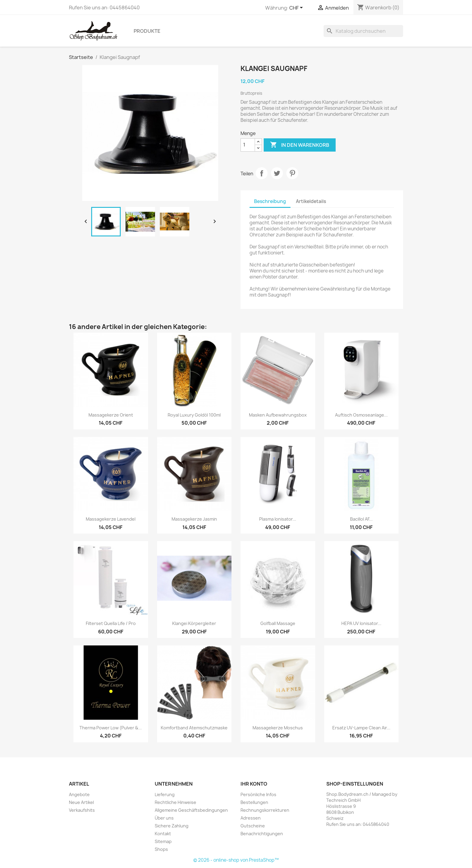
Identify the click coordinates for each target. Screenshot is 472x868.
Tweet (277, 173)
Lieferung (165, 794)
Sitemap (163, 841)
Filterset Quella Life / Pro (111, 623)
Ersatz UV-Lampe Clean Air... (361, 728)
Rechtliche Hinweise (175, 802)
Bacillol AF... (361, 519)
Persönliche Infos (258, 794)
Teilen (262, 173)
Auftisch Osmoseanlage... (361, 415)
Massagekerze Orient (111, 415)
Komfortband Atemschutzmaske (194, 728)
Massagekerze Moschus (278, 728)
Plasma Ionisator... (278, 519)
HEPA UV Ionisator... (361, 623)
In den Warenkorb (300, 145)
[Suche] (363, 31)
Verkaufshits (82, 810)
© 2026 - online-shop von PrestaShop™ (236, 860)
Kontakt (163, 834)
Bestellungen (254, 802)
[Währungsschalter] (297, 8)
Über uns (164, 818)
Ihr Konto (254, 784)
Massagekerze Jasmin (194, 519)
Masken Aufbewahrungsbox (278, 415)
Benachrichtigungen (262, 834)
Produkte (147, 31)
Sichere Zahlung (172, 826)
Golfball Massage (278, 623)
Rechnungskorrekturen (265, 810)
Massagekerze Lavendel (111, 519)
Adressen (251, 818)
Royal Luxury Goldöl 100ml (194, 415)
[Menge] (248, 145)
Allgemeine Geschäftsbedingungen (191, 810)
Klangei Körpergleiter (194, 623)
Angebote (79, 794)
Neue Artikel (81, 802)
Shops (161, 849)
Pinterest (292, 173)
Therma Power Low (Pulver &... (111, 728)
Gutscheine (253, 826)
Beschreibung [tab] (270, 201)
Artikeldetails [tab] (311, 201)
